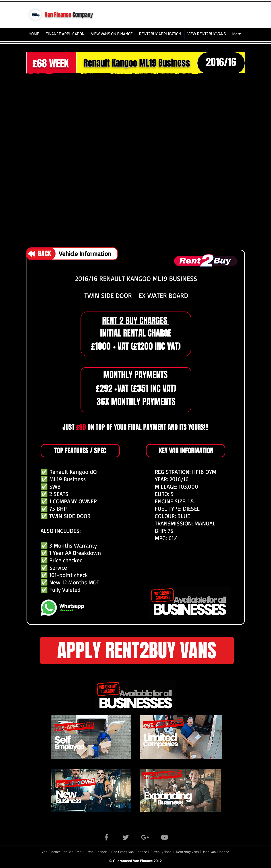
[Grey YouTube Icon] (164, 837)
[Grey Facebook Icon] (106, 837)
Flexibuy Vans (161, 852)
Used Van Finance (215, 852)
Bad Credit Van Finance (129, 852)
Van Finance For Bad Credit (63, 852)
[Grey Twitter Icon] (126, 837)
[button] (136, 160)
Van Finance (58, 15)
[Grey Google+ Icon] (145, 837)
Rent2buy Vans (188, 852)
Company (83, 15)
